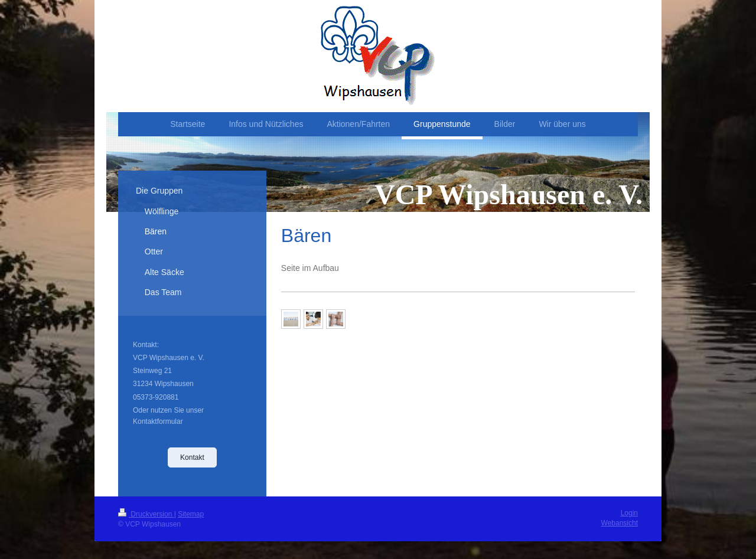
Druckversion (146, 514)
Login (629, 513)
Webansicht (620, 523)
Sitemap (191, 514)
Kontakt (192, 457)
